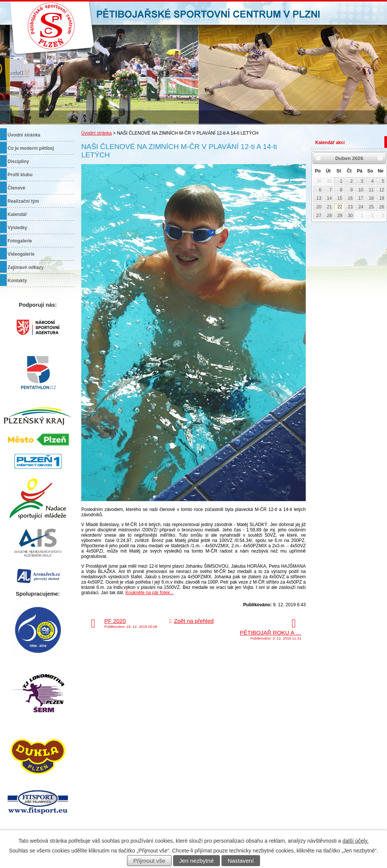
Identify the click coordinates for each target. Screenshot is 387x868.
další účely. (355, 841)
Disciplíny (18, 161)
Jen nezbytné (197, 861)
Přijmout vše (149, 861)
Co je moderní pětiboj (31, 148)
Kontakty (17, 281)
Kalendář (17, 214)
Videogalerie (21, 254)
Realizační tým (23, 201)
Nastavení (241, 861)
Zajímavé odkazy (26, 267)
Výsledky (17, 228)
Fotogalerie (20, 241)
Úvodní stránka (97, 133)
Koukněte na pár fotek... (149, 593)
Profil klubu (20, 175)
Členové (16, 188)
